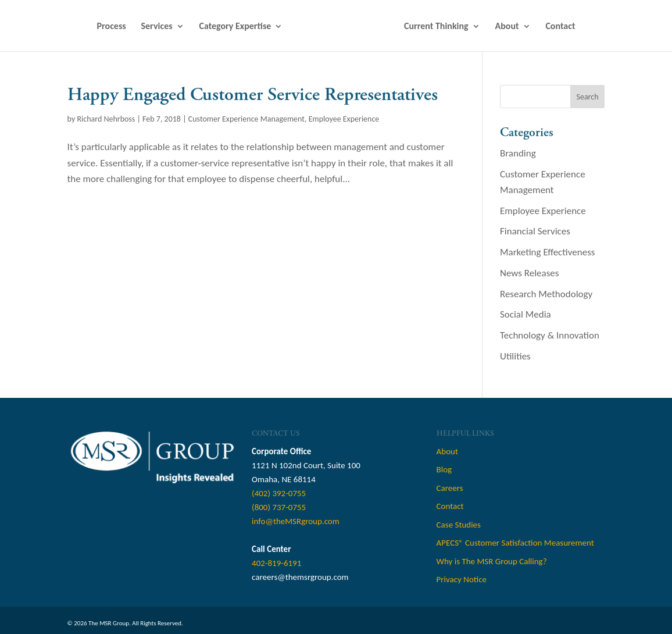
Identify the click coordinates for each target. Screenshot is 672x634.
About (507, 27)
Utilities (515, 356)
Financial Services (535, 231)
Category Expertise (235, 27)
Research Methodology (546, 294)
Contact (560, 27)
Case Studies (459, 525)
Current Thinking (436, 27)
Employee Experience (344, 119)
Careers (450, 488)
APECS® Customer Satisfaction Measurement (515, 543)
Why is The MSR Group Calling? (492, 561)
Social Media (526, 314)
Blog (444, 469)
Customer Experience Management (246, 119)
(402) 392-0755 (279, 493)
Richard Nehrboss (106, 119)
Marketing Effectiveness (547, 252)
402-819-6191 (276, 563)
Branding (518, 153)
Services (157, 27)
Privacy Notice (462, 579)
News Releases (530, 273)
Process (112, 27)
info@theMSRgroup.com (296, 521)
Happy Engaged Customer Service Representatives (253, 95)
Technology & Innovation (550, 335)
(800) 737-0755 (279, 507)
